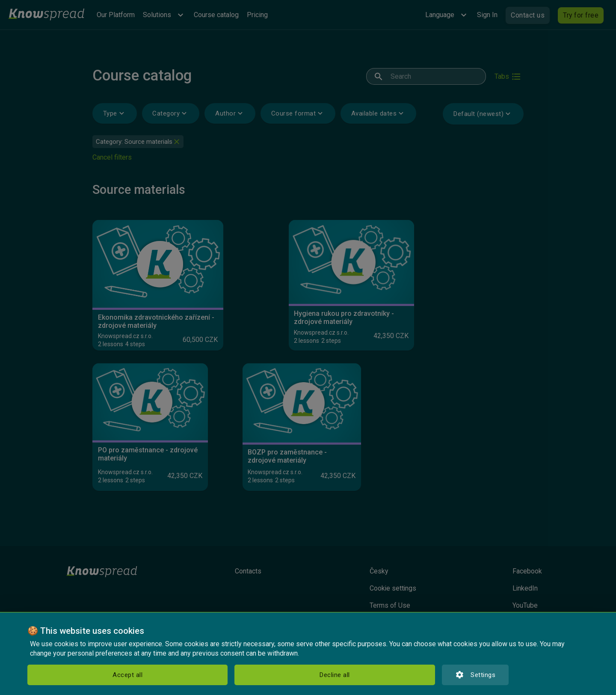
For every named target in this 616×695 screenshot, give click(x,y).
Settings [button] (203, 675)
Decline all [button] (131, 675)
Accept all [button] (59, 675)
